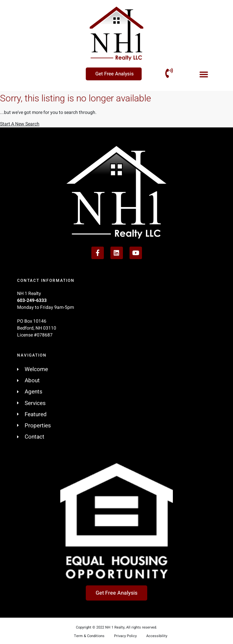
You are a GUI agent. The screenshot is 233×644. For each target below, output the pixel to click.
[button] (204, 74)
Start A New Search (20, 124)
